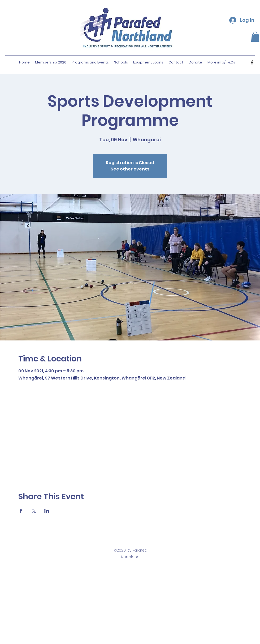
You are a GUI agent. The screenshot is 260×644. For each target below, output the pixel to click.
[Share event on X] (34, 511)
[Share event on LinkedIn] (47, 511)
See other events (130, 169)
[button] (255, 37)
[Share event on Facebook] (21, 511)
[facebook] (252, 62)
